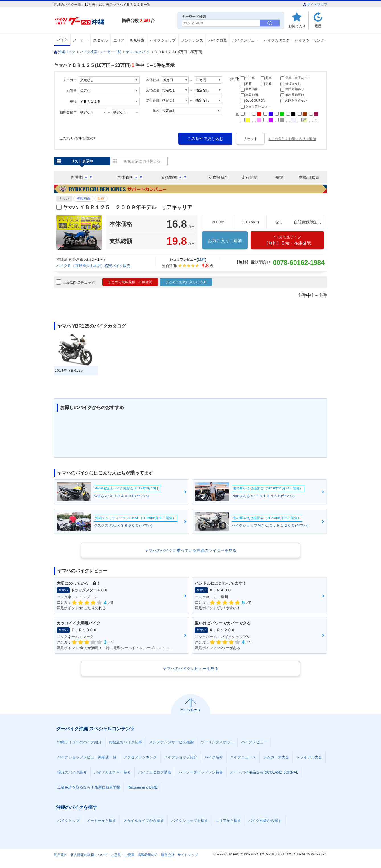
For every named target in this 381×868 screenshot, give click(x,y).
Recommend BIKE (143, 787)
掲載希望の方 (148, 855)
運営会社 (168, 855)
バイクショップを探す (190, 821)
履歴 (318, 26)
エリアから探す (228, 821)
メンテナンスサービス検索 (171, 742)
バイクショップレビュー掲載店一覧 (87, 757)
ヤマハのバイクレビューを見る (190, 669)
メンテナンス (192, 40)
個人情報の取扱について (89, 855)
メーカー (80, 40)
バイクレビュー (245, 40)
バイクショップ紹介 (181, 757)
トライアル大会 (309, 757)
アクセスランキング (140, 757)
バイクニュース (243, 757)
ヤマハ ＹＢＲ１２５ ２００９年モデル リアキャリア (127, 207)
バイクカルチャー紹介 (112, 772)
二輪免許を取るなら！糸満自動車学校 (89, 787)
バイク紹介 (214, 757)
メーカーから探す (101, 821)
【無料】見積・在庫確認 (287, 240)
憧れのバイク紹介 (72, 772)
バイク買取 (218, 40)
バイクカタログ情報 (155, 772)
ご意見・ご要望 (123, 855)
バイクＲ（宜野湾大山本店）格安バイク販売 (93, 266)
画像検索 (137, 40)
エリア (119, 40)
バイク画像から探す (265, 821)
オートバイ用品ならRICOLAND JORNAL (264, 772)
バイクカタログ (277, 40)
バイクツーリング (310, 40)
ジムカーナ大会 (276, 757)
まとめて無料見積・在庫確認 (130, 282)
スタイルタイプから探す (144, 821)
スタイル (101, 40)
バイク (62, 40)
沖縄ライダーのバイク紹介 (79, 742)
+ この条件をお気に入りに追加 (292, 139)
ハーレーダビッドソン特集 (201, 772)
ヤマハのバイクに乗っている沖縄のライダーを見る (190, 550)
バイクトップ (68, 821)
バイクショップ (163, 40)
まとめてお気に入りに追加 (186, 282)
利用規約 (61, 855)
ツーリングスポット (217, 742)
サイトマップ (315, 5)
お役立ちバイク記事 (125, 742)
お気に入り (297, 26)
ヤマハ (64, 199)
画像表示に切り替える (142, 161)
